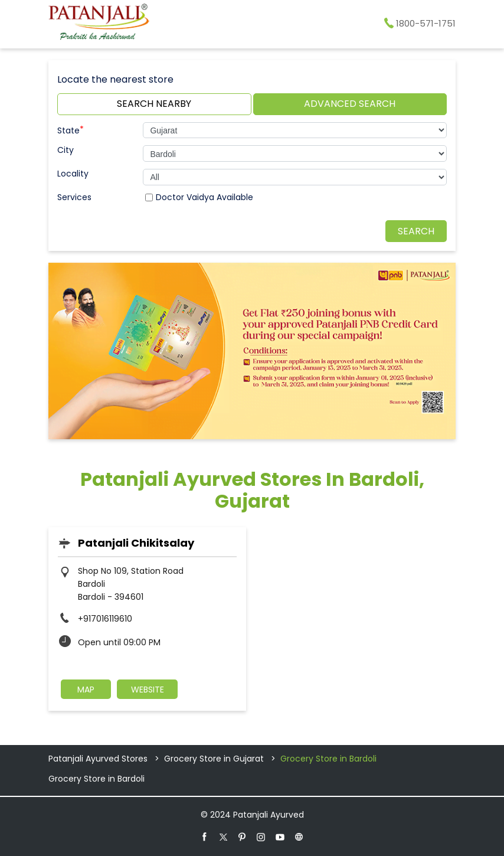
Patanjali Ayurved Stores (99, 759)
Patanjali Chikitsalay (136, 543)
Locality (73, 174)
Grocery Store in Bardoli (96, 779)
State (71, 129)
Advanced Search (350, 104)
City (66, 150)
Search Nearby (154, 104)
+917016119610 (105, 619)
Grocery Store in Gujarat (214, 759)
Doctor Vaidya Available (204, 197)
